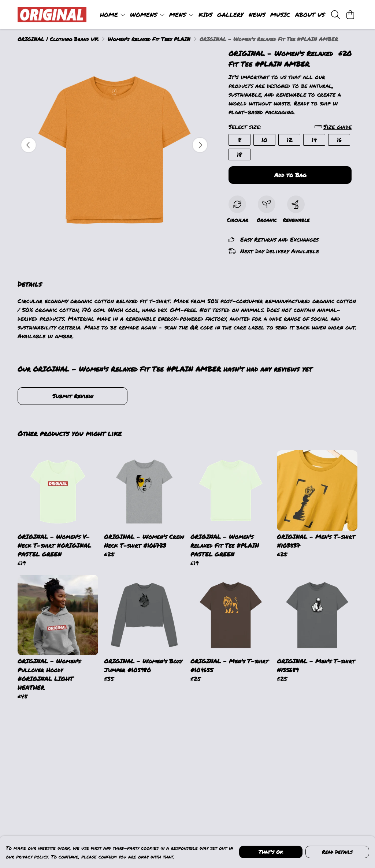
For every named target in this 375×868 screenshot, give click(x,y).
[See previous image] (29, 145)
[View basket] (350, 15)
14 (314, 140)
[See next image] (200, 145)
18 (240, 154)
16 (339, 140)
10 (264, 140)
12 (289, 140)
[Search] (335, 15)
